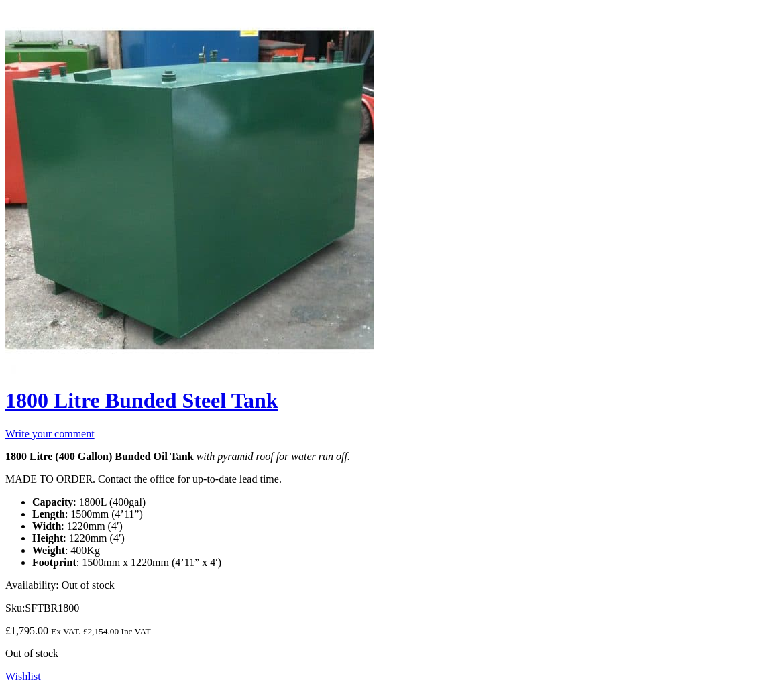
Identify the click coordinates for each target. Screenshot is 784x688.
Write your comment (50, 434)
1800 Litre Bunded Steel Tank (142, 400)
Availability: (32, 585)
